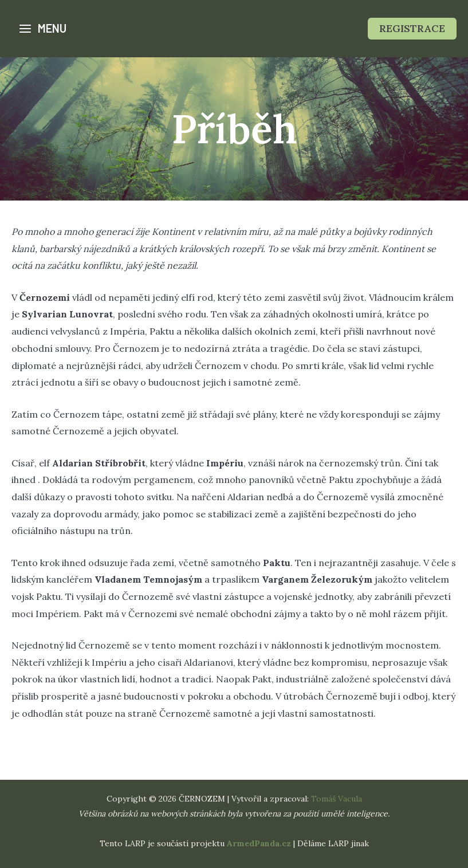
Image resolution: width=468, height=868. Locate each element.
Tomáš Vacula (337, 799)
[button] (412, 29)
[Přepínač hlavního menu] (42, 28)
